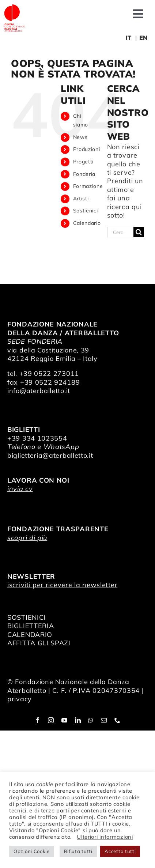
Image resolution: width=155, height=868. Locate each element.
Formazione (88, 186)
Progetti (84, 162)
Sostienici (86, 211)
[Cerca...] (120, 232)
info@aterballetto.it (39, 391)
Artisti (81, 199)
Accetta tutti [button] (120, 851)
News (80, 137)
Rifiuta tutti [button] (78, 851)
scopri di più (27, 538)
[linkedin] (78, 720)
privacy (20, 699)
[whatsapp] (91, 720)
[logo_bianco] (15, 7)
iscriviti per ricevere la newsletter (62, 585)
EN (143, 38)
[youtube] (65, 720)
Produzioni (87, 149)
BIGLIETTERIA (31, 626)
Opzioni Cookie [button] (32, 851)
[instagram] (51, 720)
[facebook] (38, 720)
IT (128, 38)
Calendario (87, 223)
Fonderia (84, 174)
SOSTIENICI (27, 617)
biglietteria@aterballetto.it (50, 455)
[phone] (118, 720)
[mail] (104, 720)
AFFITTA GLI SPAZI (39, 643)
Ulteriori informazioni (105, 837)
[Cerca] (139, 232)
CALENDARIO (30, 635)
